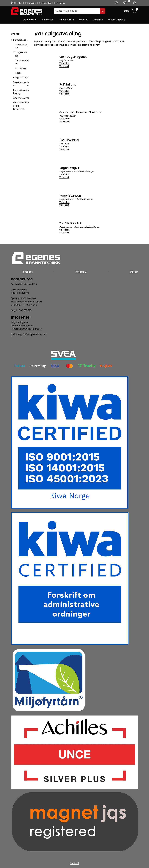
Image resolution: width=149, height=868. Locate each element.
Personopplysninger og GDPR (27, 329)
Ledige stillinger (21, 78)
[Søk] (77, 11)
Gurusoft (74, 863)
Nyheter (17, 3)
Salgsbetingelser (20, 322)
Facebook (27, 272)
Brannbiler (29, 20)
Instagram (81, 272)
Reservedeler (66, 20)
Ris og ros (59, 3)
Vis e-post (64, 66)
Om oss (30, 3)
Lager (18, 73)
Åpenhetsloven (21, 98)
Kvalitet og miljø (117, 20)
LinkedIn (134, 272)
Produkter (47, 20)
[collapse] (28, 40)
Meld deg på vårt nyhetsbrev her (29, 334)
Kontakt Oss (44, 3)
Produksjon (21, 68)
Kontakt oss (20, 40)
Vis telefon (64, 63)
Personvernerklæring (22, 325)
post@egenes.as (27, 298)
